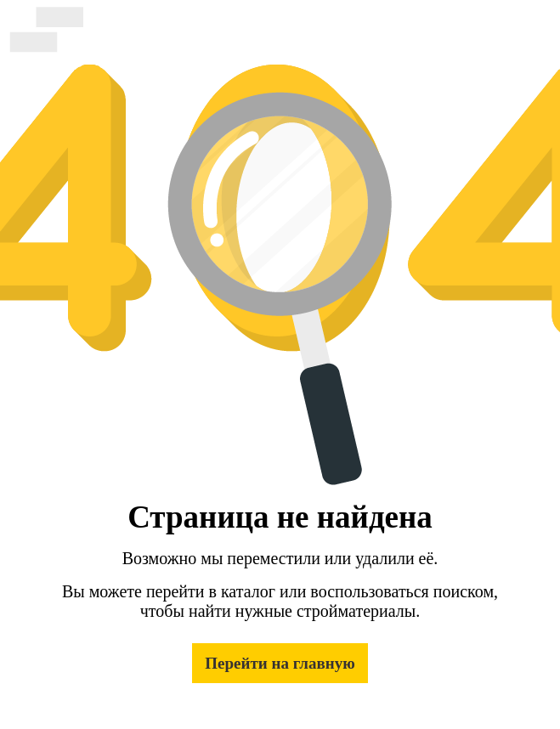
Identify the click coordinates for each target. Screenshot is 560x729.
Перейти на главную (280, 663)
